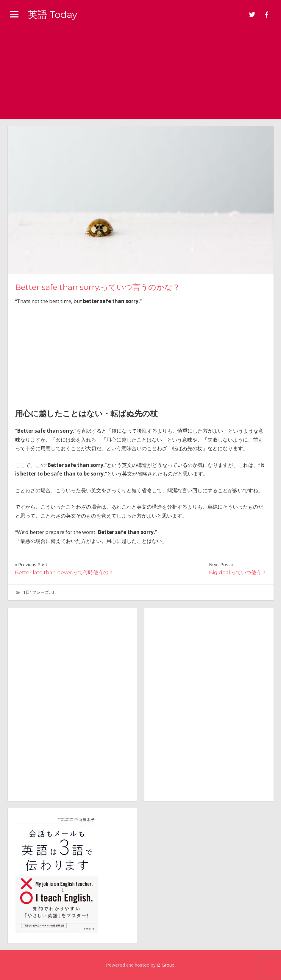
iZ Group (166, 965)
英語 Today (53, 14)
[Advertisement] (140, 74)
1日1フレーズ (36, 592)
